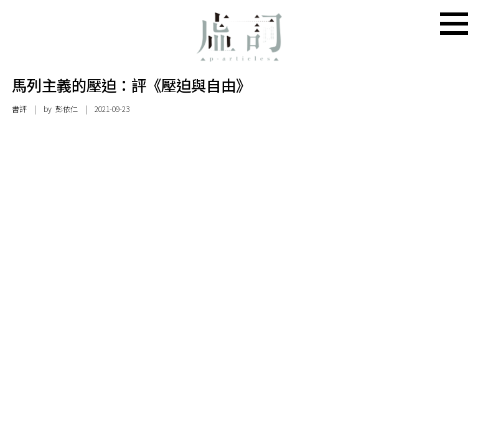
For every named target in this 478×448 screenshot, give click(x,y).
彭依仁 (67, 109)
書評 (19, 109)
